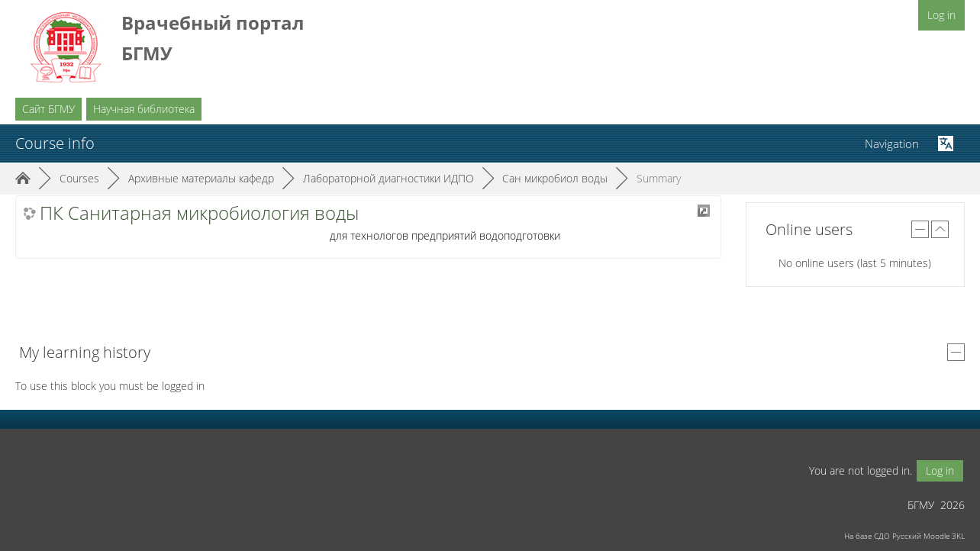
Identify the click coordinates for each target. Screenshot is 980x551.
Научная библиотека (144, 109)
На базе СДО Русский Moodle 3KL (904, 536)
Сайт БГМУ (48, 109)
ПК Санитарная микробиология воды (199, 213)
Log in (941, 15)
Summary (659, 178)
